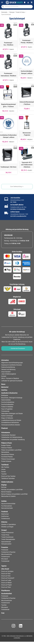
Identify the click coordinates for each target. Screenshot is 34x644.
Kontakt (4, 376)
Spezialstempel (6, 542)
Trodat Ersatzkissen (7, 537)
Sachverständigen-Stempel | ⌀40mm (27, 72)
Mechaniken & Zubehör (8, 496)
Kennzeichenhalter (7, 508)
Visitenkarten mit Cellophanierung (12, 437)
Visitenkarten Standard (8, 435)
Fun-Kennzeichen (7, 506)
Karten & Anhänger (7, 416)
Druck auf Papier (6, 585)
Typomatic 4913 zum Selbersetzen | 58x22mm (27, 165)
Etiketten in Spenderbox (9, 524)
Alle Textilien (5, 467)
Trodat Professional (7, 533)
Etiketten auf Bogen (7, 527)
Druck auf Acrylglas (7, 571)
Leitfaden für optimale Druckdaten (12, 381)
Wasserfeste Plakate (8, 454)
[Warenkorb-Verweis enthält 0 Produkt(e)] (32, 2)
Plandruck (5, 428)
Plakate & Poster (7, 443)
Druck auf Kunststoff (8, 578)
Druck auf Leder (6, 580)
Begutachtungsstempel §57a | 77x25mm (8, 105)
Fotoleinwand (6, 519)
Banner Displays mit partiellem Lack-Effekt (14, 494)
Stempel (4, 530)
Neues (3, 384)
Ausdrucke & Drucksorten (9, 393)
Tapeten (4, 566)
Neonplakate (5, 452)
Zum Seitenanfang (17, 187)
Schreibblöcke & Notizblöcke (10, 423)
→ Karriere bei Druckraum (17, 348)
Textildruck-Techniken (8, 478)
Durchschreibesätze (7, 404)
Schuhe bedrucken (7, 482)
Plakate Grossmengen (8, 459)
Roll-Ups (4, 487)
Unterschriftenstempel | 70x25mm (27, 103)
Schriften (4, 390)
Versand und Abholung (8, 369)
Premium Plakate (7, 448)
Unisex (3, 469)
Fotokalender (5, 411)
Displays (4, 485)
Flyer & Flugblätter (7, 409)
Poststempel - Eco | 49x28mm (8, 44)
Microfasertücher (7, 554)
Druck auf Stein (6, 587)
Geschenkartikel (7, 594)
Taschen (4, 474)
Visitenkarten (6, 433)
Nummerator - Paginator (27, 134)
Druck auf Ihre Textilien (8, 476)
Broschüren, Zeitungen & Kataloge (12, 398)
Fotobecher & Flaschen (8, 552)
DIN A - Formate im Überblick (10, 378)
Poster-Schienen (6, 461)
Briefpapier (5, 395)
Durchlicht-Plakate (7, 457)
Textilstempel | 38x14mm (8, 167)
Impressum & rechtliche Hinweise (11, 365)
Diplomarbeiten (6, 400)
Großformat (5, 516)
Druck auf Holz (6, 576)
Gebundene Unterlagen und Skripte (12, 414)
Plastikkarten (6, 591)
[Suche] (17, 7)
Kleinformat (5, 514)
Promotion (5, 547)
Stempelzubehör (6, 544)
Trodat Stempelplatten (8, 539)
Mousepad (5, 559)
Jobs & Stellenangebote (9, 374)
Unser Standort (6, 372)
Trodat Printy (5, 535)
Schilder (4, 501)
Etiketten (4, 522)
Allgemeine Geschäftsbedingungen (12, 363)
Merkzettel (5, 387)
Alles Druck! (5, 569)
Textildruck (5, 465)
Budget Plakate (6, 445)
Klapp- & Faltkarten (7, 418)
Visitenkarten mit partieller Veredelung (13, 440)
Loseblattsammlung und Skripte (11, 420)
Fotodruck (5, 512)
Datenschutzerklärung (8, 367)
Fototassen (5, 550)
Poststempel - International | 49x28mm (8, 75)
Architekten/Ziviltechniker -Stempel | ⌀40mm (8, 136)
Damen (4, 472)
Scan (3, 613)
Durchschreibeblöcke (8, 402)
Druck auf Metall (6, 583)
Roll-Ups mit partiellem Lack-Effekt (12, 490)
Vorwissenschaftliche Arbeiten (11, 425)
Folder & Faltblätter (7, 407)
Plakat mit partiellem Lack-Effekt (11, 450)
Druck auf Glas (6, 574)
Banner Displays (6, 492)
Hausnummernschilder (8, 504)
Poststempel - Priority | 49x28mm (27, 42)
